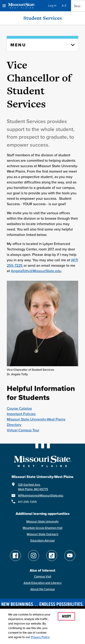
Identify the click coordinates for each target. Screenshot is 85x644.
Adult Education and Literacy (43, 583)
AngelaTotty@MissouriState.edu (36, 271)
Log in (52, 6)
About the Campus (43, 589)
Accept (66, 616)
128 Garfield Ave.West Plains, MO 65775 (33, 487)
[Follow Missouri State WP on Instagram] (34, 556)
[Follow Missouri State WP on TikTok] (52, 556)
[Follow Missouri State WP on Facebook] (15, 556)
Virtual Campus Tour (23, 430)
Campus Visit (43, 576)
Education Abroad (42, 541)
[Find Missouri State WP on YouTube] (70, 556)
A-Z (64, 6)
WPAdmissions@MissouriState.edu (41, 495)
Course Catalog (19, 408)
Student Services (43, 18)
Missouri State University (42, 522)
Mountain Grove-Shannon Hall (42, 528)
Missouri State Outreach (42, 534)
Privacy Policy (40, 637)
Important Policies (21, 414)
